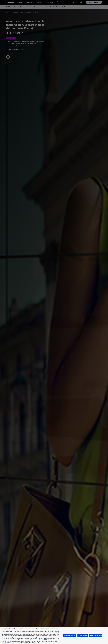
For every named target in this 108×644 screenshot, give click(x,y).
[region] (54, 635)
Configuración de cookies (70, 635)
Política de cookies (49, 640)
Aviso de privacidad (7, 641)
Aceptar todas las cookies (96, 635)
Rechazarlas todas (83, 635)
